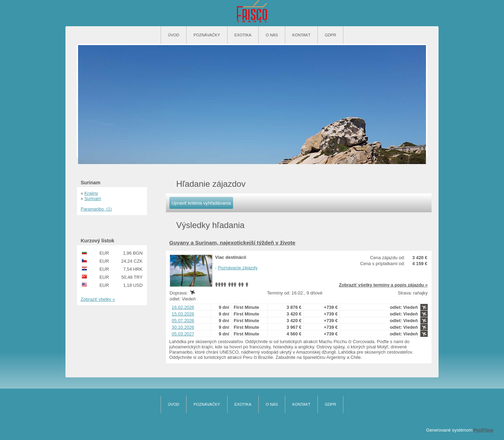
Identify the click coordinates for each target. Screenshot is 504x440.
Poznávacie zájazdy (237, 268)
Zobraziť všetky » (98, 299)
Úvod (174, 35)
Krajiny (91, 193)
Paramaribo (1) (96, 209)
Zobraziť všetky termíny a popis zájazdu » (383, 285)
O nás (272, 35)
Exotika (243, 35)
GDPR (330, 35)
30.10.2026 (183, 327)
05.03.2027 (183, 334)
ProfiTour (484, 430)
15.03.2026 (183, 314)
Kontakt (301, 35)
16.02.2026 (183, 307)
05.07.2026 (183, 321)
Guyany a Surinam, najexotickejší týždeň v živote (232, 243)
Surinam (93, 198)
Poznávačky (207, 35)
